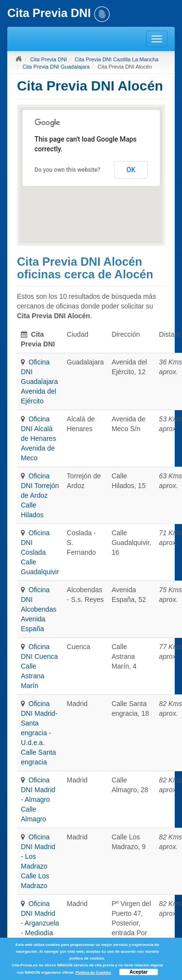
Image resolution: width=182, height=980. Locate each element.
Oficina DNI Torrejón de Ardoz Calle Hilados (40, 495)
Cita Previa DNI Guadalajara (56, 67)
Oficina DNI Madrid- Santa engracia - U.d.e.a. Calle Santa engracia (39, 733)
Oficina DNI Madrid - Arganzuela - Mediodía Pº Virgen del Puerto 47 (40, 933)
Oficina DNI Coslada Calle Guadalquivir (40, 552)
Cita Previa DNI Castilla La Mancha (116, 59)
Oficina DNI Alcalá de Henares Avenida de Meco (38, 438)
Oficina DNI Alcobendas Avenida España (39, 609)
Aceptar (139, 972)
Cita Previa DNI (49, 59)
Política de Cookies (93, 972)
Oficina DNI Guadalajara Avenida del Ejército (39, 381)
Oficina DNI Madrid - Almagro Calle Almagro (38, 799)
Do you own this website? (67, 170)
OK (131, 170)
